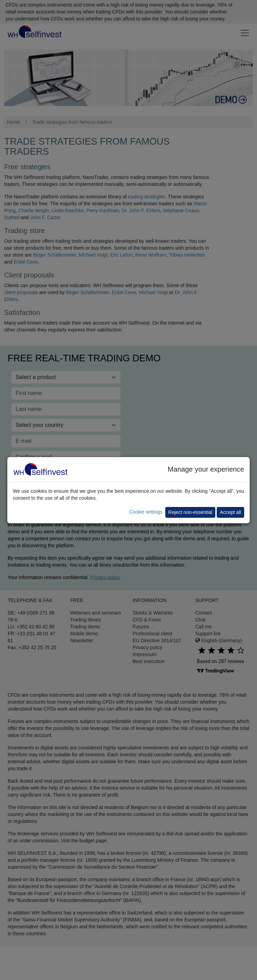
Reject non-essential (190, 512)
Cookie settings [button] (146, 512)
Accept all (230, 512)
